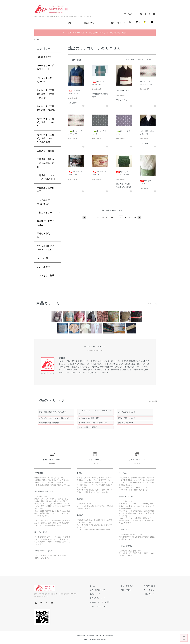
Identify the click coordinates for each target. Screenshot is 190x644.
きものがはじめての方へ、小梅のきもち (54, 418)
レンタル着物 (43, 267)
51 (126, 217)
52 (130, 217)
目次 (69, 23)
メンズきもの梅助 (46, 275)
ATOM (128, 590)
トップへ (184, 639)
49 (116, 217)
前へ (84, 217)
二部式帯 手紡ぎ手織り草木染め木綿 (46, 163)
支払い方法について (97, 598)
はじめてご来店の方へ (127, 423)
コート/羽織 (43, 258)
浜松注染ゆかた (44, 57)
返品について (95, 594)
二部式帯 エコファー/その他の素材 (46, 177)
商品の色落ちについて (127, 418)
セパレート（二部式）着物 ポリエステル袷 (46, 94)
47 (107, 217)
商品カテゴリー (90, 23)
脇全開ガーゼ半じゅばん (46, 223)
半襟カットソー (44, 213)
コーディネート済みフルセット (46, 67)
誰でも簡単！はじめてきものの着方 (53, 412)
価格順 (141, 59)
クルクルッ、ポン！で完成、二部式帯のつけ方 (96, 412)
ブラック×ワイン (123, 90)
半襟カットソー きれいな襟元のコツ (93, 423)
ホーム (37, 39)
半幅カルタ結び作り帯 (46, 190)
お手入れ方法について (127, 412)
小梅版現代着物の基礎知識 (49, 423)
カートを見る (149, 590)
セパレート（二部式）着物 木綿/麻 (46, 108)
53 (135, 217)
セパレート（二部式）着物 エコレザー (46, 122)
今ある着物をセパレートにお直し (46, 248)
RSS (123, 590)
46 (103, 217)
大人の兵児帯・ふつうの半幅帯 (46, 202)
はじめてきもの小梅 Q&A (89, 418)
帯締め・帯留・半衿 (46, 235)
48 (112, 217)
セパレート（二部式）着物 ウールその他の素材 (46, 138)
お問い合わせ (149, 594)
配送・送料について (97, 590)
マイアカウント (130, 14)
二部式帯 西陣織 (46, 151)
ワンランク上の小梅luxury (46, 80)
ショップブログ (127, 586)
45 (98, 217)
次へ (139, 217)
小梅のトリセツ (115, 23)
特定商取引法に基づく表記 (100, 602)
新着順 (149, 59)
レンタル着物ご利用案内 (88, 427)
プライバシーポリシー (98, 606)
